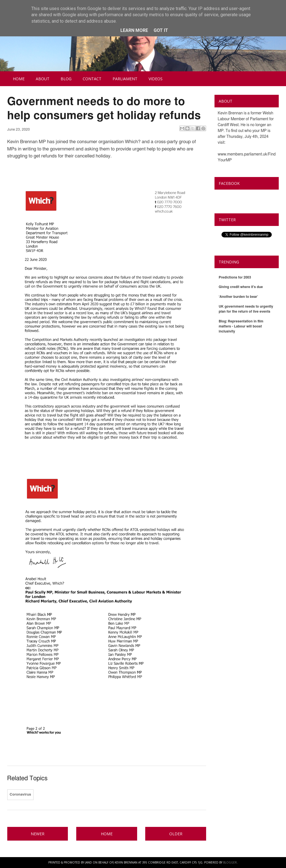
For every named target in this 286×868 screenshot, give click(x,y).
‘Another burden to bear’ (238, 297)
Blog (66, 79)
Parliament (125, 79)
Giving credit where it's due (241, 287)
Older (176, 834)
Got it (161, 30)
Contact (92, 79)
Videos (156, 79)
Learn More (134, 30)
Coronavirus (21, 795)
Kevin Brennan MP (242, 196)
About (43, 79)
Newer (38, 834)
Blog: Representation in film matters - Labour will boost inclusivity (241, 326)
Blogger (230, 862)
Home (19, 79)
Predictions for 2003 (235, 277)
